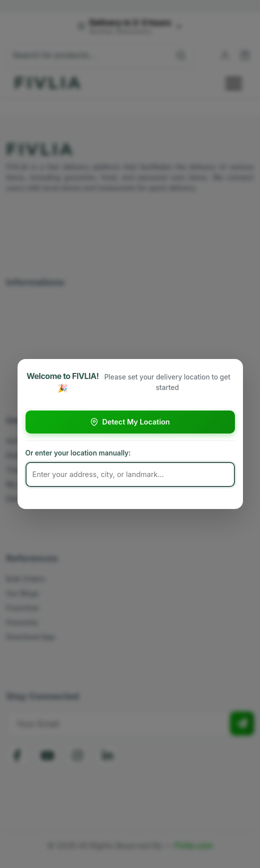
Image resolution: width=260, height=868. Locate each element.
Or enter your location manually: (78, 453)
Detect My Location (130, 422)
